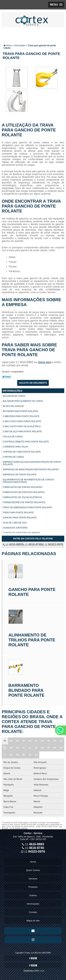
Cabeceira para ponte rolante (21, 416)
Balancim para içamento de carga (23, 401)
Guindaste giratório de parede (22, 533)
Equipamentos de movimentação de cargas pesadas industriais (29, 481)
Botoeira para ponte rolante (21, 411)
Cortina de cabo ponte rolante (22, 452)
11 (13, 545)
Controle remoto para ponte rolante (26, 442)
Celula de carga (13, 437)
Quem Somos (33, 870)
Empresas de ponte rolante (20, 475)
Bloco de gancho (13, 406)
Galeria (33, 895)
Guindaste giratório (15, 528)
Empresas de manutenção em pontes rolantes (31, 470)
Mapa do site (33, 921)
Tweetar (7, 377)
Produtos (33, 887)
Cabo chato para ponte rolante (22, 421)
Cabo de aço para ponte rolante (22, 432)
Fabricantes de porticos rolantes (24, 492)
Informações (13, 391)
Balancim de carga (14, 396)
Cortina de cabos (13, 457)
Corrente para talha (16, 447)
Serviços (33, 879)
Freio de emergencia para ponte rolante (27, 507)
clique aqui (45, 362)
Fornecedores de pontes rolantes (24, 502)
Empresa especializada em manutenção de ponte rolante (32, 463)
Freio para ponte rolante (18, 513)
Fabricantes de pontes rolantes (23, 487)
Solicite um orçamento (33, 383)
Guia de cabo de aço (15, 523)
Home (33, 862)
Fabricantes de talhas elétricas (22, 497)
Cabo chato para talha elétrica (22, 426)
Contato (33, 912)
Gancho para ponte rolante (20, 518)
